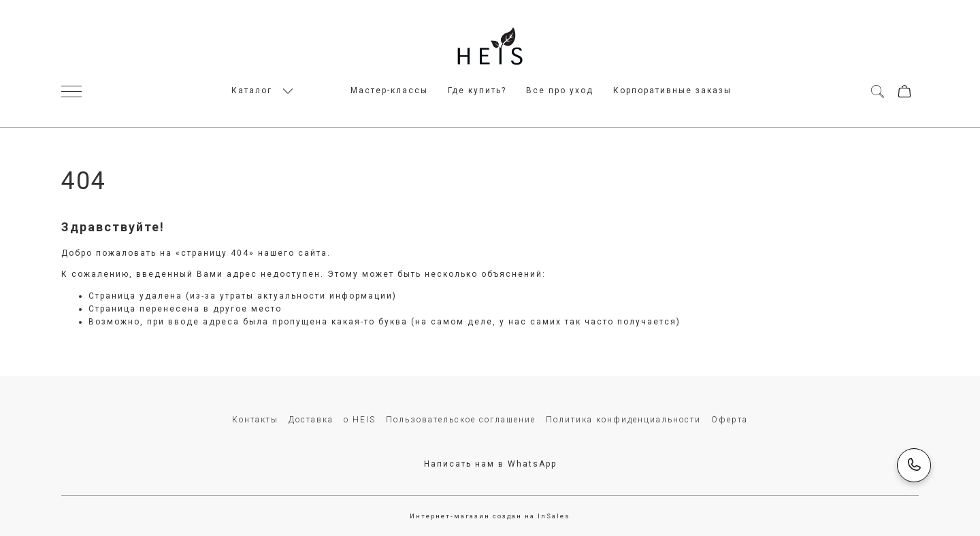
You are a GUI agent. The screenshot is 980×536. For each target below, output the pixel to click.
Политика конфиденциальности (623, 420)
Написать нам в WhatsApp (490, 464)
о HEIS (360, 420)
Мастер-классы (389, 90)
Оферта (730, 420)
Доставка (311, 420)
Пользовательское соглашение (461, 420)
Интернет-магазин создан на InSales (490, 516)
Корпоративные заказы (672, 90)
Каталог (252, 90)
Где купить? (477, 90)
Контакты (255, 420)
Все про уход (560, 90)
